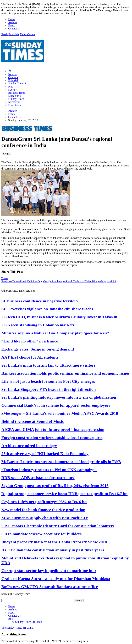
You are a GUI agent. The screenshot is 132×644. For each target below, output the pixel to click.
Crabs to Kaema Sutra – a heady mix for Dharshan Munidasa (56, 579)
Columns (13, 77)
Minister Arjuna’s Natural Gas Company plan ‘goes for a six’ (55, 333)
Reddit (70, 281)
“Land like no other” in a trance (30, 341)
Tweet (5, 278)
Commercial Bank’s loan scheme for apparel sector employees (56, 405)
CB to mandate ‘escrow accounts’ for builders (42, 534)
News (12, 74)
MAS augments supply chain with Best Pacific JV (45, 518)
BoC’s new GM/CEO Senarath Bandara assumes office (50, 587)
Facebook (7, 281)
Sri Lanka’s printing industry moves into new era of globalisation (59, 397)
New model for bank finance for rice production (43, 510)
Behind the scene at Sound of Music (33, 421)
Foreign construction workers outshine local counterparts (52, 437)
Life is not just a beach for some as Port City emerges (48, 381)
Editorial (13, 80)
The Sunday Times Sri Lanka (25, 622)
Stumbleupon (59, 281)
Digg (41, 281)
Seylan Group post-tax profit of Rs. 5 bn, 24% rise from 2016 (55, 486)
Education (15, 105)
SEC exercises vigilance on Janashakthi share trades (47, 309)
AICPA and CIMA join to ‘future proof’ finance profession (53, 429)
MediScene (14, 102)
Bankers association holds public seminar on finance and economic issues (65, 373)
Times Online (27, 34)
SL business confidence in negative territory (40, 301)
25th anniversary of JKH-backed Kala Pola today (45, 454)
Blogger (97, 281)
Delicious (32, 281)
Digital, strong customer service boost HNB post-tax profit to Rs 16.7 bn (64, 494)
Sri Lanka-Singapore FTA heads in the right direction (49, 389)
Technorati (79, 281)
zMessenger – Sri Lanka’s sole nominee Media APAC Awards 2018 (60, 413)
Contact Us (14, 29)
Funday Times (16, 99)
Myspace (106, 281)
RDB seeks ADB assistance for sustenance (38, 478)
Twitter (16, 281)
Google (47, 281)
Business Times (17, 93)
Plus (11, 87)
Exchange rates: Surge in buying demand (38, 349)
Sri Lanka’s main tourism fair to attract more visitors (48, 365)
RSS (113, 281)
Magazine (15, 96)
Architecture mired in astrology (29, 446)
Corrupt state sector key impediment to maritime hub (49, 571)
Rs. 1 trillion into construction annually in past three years (53, 550)
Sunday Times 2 (17, 83)
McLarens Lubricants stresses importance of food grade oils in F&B (61, 462)
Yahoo (89, 281)
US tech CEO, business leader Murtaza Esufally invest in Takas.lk (59, 317)
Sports (13, 90)
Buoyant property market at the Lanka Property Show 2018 (54, 542)
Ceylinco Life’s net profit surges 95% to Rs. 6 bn (44, 502)
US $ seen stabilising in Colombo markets (38, 325)
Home (12, 19)
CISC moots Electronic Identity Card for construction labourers (58, 526)
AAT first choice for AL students (30, 357)
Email (23, 281)
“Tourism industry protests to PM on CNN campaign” (49, 470)
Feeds (11, 25)
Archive (13, 22)
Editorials (14, 34)
